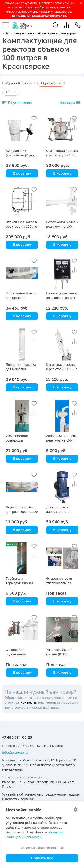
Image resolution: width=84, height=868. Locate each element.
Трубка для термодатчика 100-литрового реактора (22, 583)
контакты (28, 702)
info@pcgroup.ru (15, 752)
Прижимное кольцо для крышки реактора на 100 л (21, 298)
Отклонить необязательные (42, 848)
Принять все (42, 858)
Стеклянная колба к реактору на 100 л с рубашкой (21, 226)
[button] (55, 25)
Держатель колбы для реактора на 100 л (22, 512)
